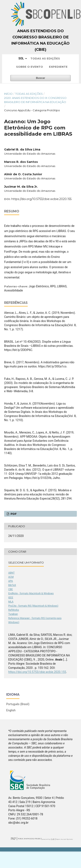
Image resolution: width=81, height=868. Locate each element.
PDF (13, 514)
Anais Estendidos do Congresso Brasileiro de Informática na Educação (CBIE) (40, 40)
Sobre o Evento (30, 67)
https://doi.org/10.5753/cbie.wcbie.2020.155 (41, 199)
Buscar (40, 78)
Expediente (58, 67)
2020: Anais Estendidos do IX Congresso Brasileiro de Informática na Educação (35, 100)
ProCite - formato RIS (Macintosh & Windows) (33, 606)
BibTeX (12, 585)
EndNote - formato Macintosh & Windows (31, 593)
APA (11, 581)
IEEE (11, 598)
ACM (11, 577)
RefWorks (14, 610)
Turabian (13, 614)
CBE (11, 589)
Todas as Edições (45, 58)
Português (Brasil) (18, 704)
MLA (11, 602)
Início (8, 94)
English (11, 710)
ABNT (11, 573)
